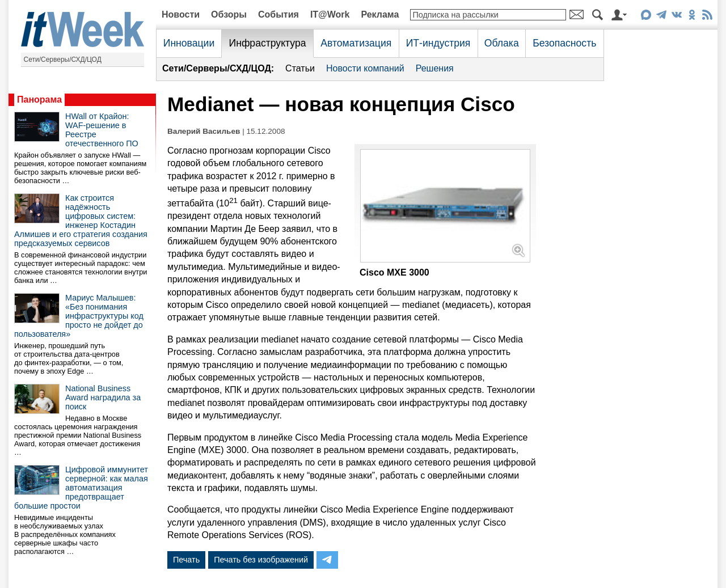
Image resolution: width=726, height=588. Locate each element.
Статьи (300, 68)
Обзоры (229, 14)
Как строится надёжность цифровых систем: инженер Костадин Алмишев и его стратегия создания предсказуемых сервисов (81, 221)
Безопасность (564, 43)
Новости (181, 14)
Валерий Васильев (204, 131)
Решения (435, 68)
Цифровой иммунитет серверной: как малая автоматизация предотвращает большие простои (81, 488)
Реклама (380, 14)
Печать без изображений (261, 560)
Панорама (39, 100)
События (278, 14)
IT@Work (330, 14)
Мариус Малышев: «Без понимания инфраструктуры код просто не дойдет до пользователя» (79, 316)
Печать (186, 560)
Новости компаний (365, 68)
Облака (502, 43)
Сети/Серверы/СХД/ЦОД (63, 60)
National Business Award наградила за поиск (103, 397)
